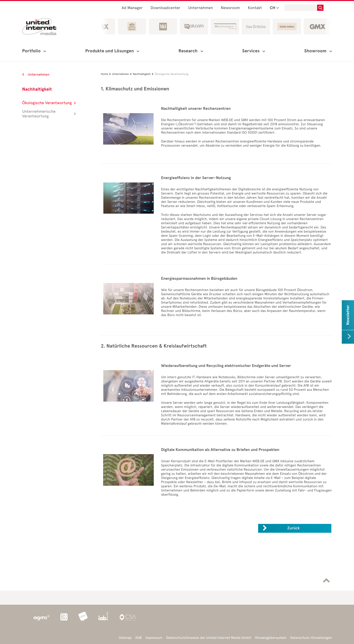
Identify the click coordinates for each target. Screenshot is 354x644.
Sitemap (125, 638)
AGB (139, 638)
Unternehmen (201, 8)
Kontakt (255, 8)
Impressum (154, 638)
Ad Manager (132, 8)
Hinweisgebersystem (271, 638)
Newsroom (230, 8)
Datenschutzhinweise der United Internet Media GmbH (209, 638)
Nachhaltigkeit (37, 89)
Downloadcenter (165, 8)
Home (106, 74)
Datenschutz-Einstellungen (311, 638)
